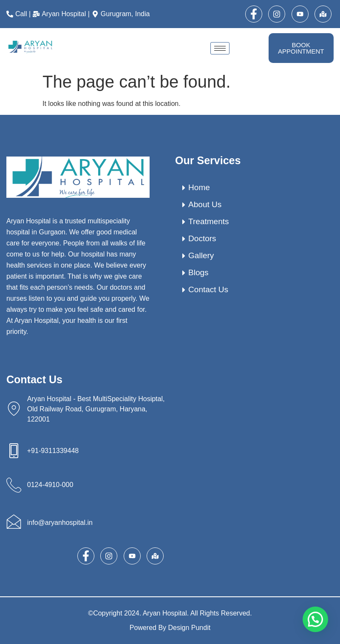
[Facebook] (254, 14)
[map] (323, 14)
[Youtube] (300, 14)
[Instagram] (277, 14)
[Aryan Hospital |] (62, 14)
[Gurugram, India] (122, 14)
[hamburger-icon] (220, 48)
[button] (315, 619)
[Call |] (20, 14)
